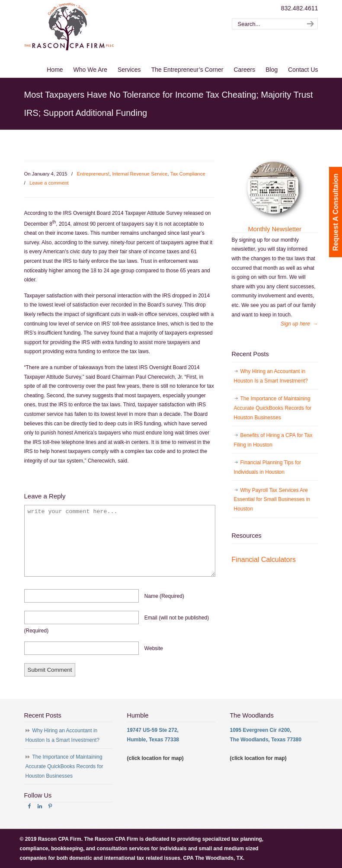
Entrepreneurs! (93, 174)
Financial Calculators (264, 560)
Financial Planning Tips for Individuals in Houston (268, 467)
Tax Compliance (188, 174)
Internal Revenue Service (140, 174)
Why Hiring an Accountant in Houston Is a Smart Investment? (271, 376)
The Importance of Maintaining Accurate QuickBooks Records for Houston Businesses (273, 408)
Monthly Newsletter (275, 229)
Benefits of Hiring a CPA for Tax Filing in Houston (273, 440)
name (164, 596)
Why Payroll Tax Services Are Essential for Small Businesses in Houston (272, 499)
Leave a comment (49, 183)
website (154, 648)
